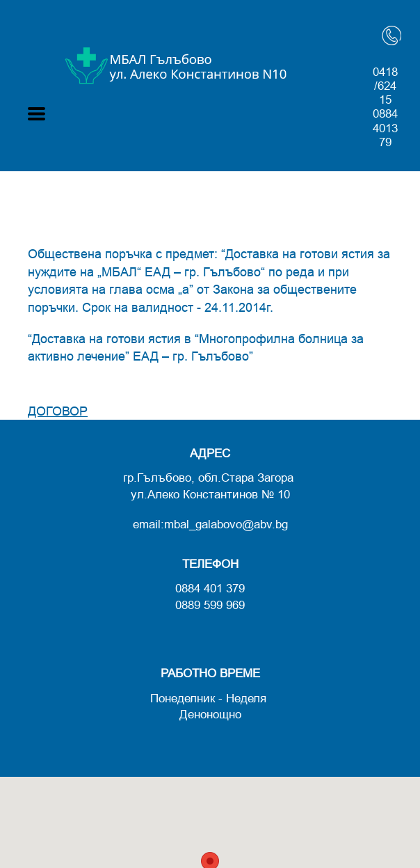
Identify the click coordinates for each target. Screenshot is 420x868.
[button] (37, 114)
